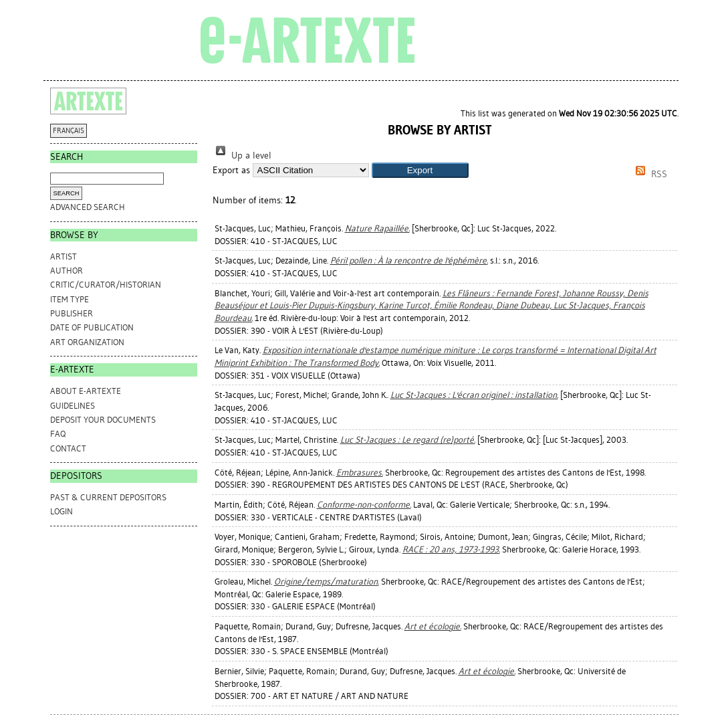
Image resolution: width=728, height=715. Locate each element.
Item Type (70, 299)
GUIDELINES (73, 406)
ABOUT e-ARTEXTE (86, 391)
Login (62, 511)
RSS (649, 174)
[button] (420, 170)
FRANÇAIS (69, 131)
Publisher (72, 313)
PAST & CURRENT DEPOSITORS (108, 497)
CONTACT (68, 448)
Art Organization (87, 342)
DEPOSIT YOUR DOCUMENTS (103, 420)
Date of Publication (92, 327)
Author (67, 271)
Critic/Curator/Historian (106, 285)
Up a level (242, 156)
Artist (64, 257)
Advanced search (88, 207)
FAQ (58, 434)
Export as (231, 170)
